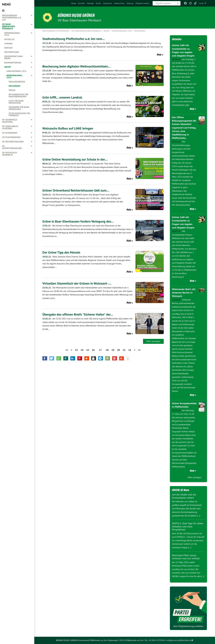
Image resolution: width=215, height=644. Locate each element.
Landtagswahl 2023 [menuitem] (16, 71)
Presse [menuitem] (12, 90)
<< (67, 350)
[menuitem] (74, 3)
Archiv (107, 31)
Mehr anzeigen (153, 341)
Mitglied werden (142, 3)
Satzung (130, 3)
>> (139, 350)
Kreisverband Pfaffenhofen (56, 31)
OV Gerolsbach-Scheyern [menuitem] (10, 127)
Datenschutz (119, 3)
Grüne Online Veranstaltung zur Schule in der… (75, 159)
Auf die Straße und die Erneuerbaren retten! (184, 496)
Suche (98, 3)
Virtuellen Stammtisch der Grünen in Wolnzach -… (77, 283)
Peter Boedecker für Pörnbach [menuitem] (19, 114)
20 (118, 350)
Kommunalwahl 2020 (122, 31)
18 (107, 350)
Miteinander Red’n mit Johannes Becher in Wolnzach (184, 293)
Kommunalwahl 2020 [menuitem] (14, 76)
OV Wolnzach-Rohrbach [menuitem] (10, 154)
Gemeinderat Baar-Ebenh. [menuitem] (14, 57)
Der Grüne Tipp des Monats (61, 252)
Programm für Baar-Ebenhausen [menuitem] (19, 108)
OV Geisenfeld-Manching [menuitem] (10, 121)
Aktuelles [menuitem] (9, 39)
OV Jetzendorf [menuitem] (10, 133)
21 (124, 350)
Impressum (107, 3)
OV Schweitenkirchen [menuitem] (12, 147)
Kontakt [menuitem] (9, 48)
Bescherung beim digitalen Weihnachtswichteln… (76, 66)
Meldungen (140, 31)
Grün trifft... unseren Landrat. (63, 97)
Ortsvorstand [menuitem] (12, 52)
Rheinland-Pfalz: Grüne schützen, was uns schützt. (186, 557)
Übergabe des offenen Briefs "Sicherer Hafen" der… (78, 314)
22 (130, 350)
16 (93, 350)
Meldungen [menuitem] (14, 86)
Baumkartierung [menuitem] (13, 63)
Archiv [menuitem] (8, 67)
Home (74, 3)
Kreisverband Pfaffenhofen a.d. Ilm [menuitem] (12, 18)
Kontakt (81, 3)
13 (76, 350)
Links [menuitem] (201, 3)
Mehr (159, 55)
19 (113, 350)
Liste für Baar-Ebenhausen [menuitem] (16, 102)
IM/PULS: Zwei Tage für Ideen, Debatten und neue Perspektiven (188, 526)
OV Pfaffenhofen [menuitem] (11, 137)
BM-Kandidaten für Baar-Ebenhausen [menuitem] (18, 95)
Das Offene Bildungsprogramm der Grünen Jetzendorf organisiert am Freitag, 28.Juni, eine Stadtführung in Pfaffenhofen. (184, 128)
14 (82, 350)
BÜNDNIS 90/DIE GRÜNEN (76, 15)
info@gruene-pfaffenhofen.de (179, 640)
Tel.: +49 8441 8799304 (155, 640)
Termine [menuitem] (8, 44)
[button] (45, 358)
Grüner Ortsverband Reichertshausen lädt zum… (76, 190)
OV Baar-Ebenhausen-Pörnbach (87, 31)
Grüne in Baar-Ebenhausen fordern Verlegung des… (78, 221)
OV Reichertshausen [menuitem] (13, 142)
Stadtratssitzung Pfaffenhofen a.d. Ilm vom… (73, 39)
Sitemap (90, 3)
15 (88, 350)
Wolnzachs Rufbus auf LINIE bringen (68, 128)
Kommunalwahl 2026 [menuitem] (12, 34)
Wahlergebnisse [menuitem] (17, 82)
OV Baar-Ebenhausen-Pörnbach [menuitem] (9, 26)
